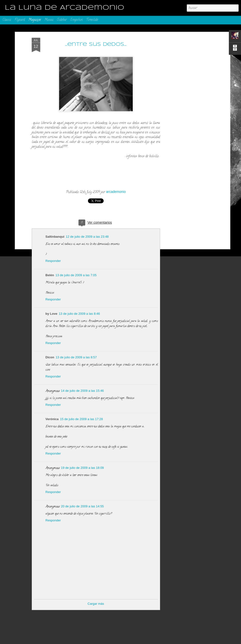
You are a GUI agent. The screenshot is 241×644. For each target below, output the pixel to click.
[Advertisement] (187, 71)
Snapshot (76, 20)
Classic (7, 20)
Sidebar (62, 20)
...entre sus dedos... (96, 44)
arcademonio (116, 192)
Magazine (35, 20)
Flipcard (20, 20)
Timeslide (92, 20)
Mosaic (49, 20)
